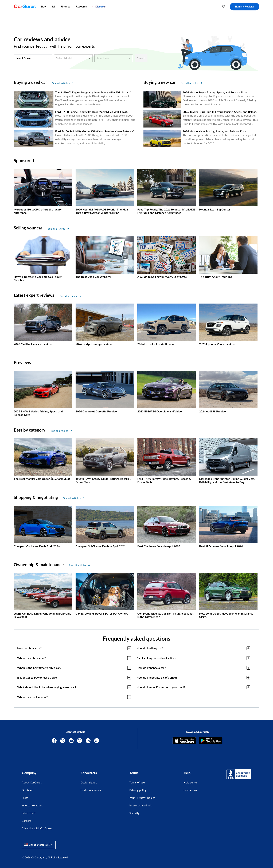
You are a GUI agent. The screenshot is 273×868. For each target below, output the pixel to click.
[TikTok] (97, 741)
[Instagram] (80, 741)
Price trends (29, 813)
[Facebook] (54, 741)
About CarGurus (32, 782)
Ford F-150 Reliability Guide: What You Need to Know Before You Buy (99, 131)
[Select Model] (73, 58)
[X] (63, 741)
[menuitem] (44, 7)
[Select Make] (33, 58)
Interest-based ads (141, 805)
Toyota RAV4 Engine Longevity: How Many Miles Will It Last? (93, 92)
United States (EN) (39, 845)
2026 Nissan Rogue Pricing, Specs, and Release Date (215, 92)
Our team (27, 790)
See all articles (63, 83)
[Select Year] (114, 58)
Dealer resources (91, 790)
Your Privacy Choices (142, 798)
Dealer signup (89, 782)
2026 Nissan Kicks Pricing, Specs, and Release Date (214, 131)
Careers (26, 821)
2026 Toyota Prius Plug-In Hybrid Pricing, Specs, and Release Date (224, 112)
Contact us (190, 790)
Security (134, 813)
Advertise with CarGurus (37, 828)
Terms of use (137, 782)
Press (25, 798)
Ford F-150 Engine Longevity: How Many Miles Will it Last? (92, 112)
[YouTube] (71, 741)
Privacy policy (138, 790)
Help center (191, 782)
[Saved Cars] (224, 7)
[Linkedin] (88, 741)
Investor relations (32, 805)
